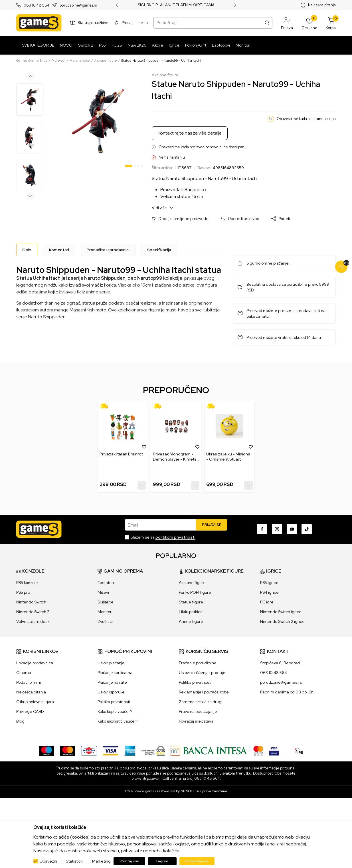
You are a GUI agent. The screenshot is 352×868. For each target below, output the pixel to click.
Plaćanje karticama (115, 673)
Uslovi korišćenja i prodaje (202, 673)
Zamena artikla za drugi (201, 702)
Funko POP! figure (195, 592)
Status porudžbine (93, 23)
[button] (287, 23)
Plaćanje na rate (112, 682)
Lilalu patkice (191, 612)
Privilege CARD (30, 711)
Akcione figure (106, 61)
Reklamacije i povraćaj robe (204, 692)
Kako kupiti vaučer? (115, 711)
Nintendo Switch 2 (33, 612)
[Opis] (27, 250)
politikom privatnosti (175, 537)
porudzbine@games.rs (78, 5)
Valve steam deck (33, 621)
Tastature (107, 583)
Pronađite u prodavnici (108, 250)
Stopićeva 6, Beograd (280, 663)
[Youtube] (292, 529)
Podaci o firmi (29, 682)
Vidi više (163, 208)
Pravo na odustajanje (198, 711)
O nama (24, 673)
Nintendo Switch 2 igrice (282, 621)
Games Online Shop (32, 61)
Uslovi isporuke (111, 692)
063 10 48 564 (37, 5)
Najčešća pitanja (322, 5)
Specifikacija (159, 250)
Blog (20, 721)
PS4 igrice (269, 592)
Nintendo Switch (31, 602)
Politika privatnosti (114, 702)
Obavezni (48, 861)
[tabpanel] (98, 121)
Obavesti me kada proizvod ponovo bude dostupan (202, 147)
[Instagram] (277, 529)
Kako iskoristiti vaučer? (118, 721)
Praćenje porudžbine (198, 663)
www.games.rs (148, 791)
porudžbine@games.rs (281, 682)
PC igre (267, 602)
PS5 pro (23, 592)
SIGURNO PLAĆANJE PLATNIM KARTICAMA (176, 5)
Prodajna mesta (135, 23)
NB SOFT (188, 791)
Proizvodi (58, 61)
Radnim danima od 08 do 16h (287, 692)
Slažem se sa (163, 537)
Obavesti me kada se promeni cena (306, 119)
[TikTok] (307, 529)
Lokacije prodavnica (35, 663)
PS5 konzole (27, 583)
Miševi (103, 592)
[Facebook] (262, 529)
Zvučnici (105, 621)
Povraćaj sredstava (196, 721)
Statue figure (191, 602)
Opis (27, 250)
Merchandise (80, 61)
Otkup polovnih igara (35, 702)
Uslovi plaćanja (111, 663)
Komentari (59, 250)
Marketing (101, 861)
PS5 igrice (269, 583)
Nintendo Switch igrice (281, 612)
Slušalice (106, 602)
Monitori (105, 612)
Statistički (75, 861)
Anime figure (191, 621)
